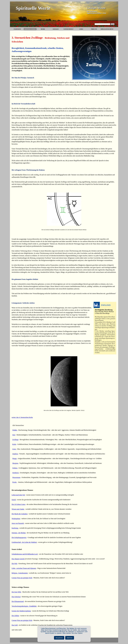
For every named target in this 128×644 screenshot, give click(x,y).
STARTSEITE (17, 29)
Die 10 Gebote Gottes (19, 504)
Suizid (14, 500)
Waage (15, 459)
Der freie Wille (16, 592)
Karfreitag (15, 528)
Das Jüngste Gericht (18, 559)
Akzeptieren (59, 638)
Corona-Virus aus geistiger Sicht (22, 578)
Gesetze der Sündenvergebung (21, 611)
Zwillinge (15, 440)
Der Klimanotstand (18, 601)
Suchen (113, 24)
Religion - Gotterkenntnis (20, 573)
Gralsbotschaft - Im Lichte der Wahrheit (24, 542)
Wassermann (16, 477)
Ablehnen (70, 638)
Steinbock (16, 473)
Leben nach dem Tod (18, 495)
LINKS (81, 29)
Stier (14, 435)
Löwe (14, 449)
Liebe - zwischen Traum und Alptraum (24, 568)
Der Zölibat (15, 616)
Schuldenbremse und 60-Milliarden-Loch (25, 554)
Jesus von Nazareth (18, 523)
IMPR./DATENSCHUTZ (107, 29)
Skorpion (15, 463)
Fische (15, 482)
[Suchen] (102, 24)
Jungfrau (15, 454)
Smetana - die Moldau (19, 533)
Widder (15, 430)
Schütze (15, 468)
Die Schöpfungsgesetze (19, 538)
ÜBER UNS (94, 29)
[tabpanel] (64, 228)
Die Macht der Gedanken (20, 514)
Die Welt (15, 564)
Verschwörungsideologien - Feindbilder (24, 606)
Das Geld (15, 625)
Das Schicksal (16, 597)
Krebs (14, 444)
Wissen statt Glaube (18, 509)
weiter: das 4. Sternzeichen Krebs (22, 417)
